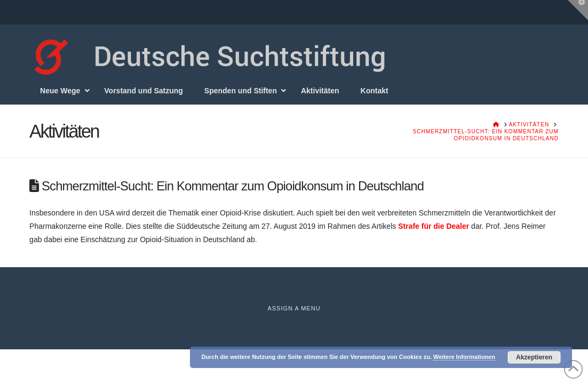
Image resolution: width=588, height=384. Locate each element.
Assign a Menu (294, 308)
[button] (578, 10)
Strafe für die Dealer (434, 226)
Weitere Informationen (464, 357)
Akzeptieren (534, 357)
